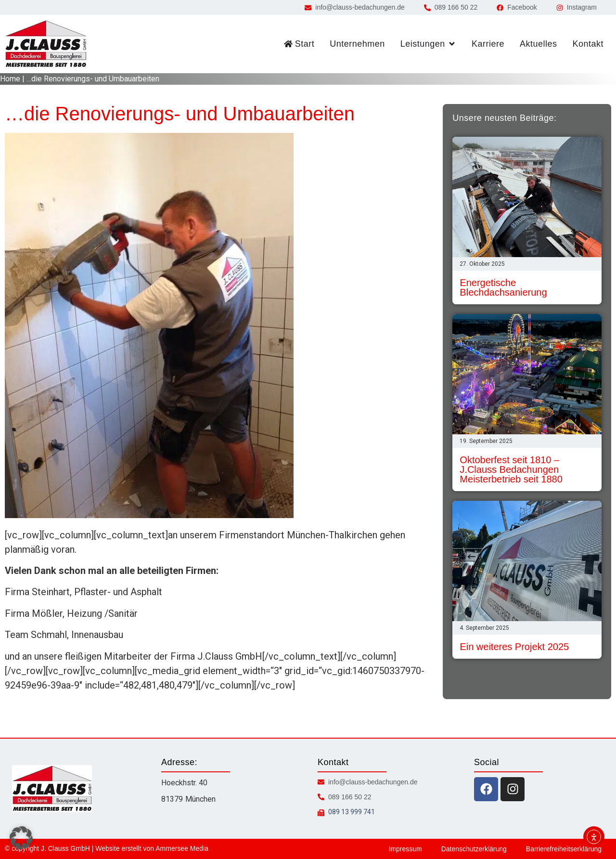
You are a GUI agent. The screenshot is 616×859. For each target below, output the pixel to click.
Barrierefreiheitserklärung (564, 849)
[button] (21, 838)
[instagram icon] (513, 789)
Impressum (405, 849)
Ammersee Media (182, 848)
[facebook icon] (486, 789)
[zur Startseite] (46, 44)
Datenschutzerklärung (474, 849)
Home (10, 79)
